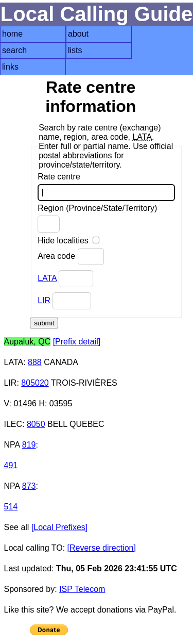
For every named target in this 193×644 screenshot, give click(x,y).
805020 (35, 383)
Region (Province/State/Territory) (97, 218)
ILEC (13, 424)
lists (75, 50)
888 (35, 362)
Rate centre (106, 187)
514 (11, 507)
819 (29, 445)
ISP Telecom (82, 589)
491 (11, 465)
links (10, 67)
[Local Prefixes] (59, 527)
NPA (12, 445)
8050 (36, 424)
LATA (47, 278)
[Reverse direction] (102, 548)
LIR (44, 300)
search (14, 50)
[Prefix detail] (77, 342)
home (12, 34)
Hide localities (68, 241)
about (78, 34)
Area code (71, 257)
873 (29, 486)
